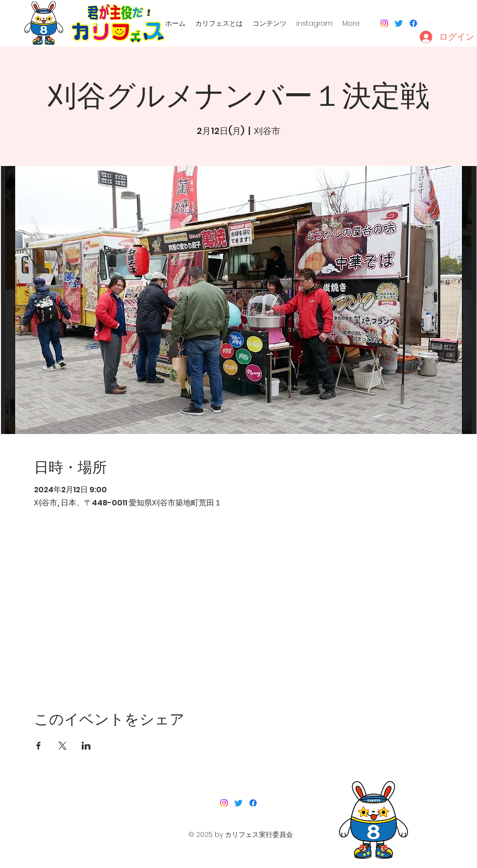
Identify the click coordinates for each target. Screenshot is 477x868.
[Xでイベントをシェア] (62, 746)
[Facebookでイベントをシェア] (39, 746)
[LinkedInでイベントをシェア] (86, 746)
